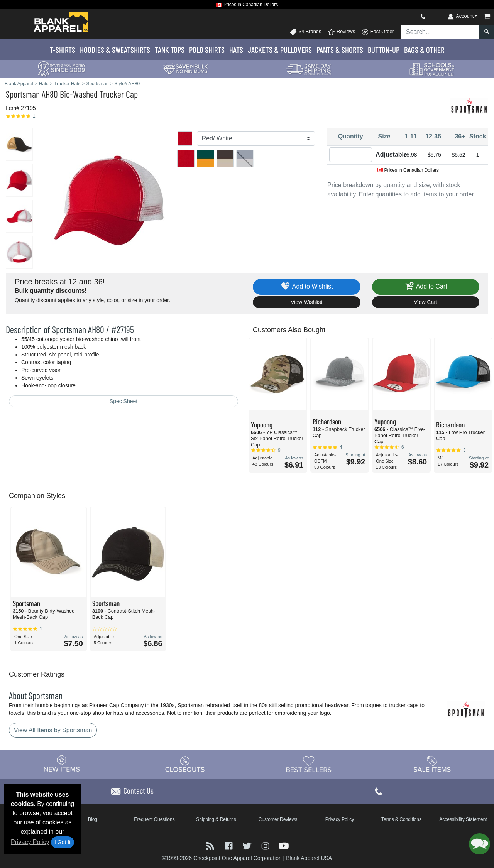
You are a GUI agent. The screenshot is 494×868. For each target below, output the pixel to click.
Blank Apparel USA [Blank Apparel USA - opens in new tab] (309, 858)
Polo (207, 50)
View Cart (426, 302)
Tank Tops (170, 50)
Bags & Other (424, 50)
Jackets (280, 50)
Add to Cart (426, 287)
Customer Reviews (278, 819)
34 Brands (305, 32)
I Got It (63, 842)
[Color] (256, 138)
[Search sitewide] (440, 32)
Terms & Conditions (401, 819)
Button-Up (384, 50)
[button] (480, 844)
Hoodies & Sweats (115, 50)
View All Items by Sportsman (53, 730)
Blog (93, 819)
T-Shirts (63, 50)
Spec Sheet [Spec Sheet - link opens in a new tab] (123, 401)
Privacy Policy (30, 842)
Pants (340, 50)
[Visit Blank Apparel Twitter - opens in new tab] (248, 845)
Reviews (341, 32)
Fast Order (378, 32)
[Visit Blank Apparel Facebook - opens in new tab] (230, 845)
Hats (236, 50)
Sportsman (23, 94)
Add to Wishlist (307, 287)
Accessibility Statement (463, 819)
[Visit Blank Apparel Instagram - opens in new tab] (266, 845)
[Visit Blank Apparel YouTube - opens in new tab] (284, 845)
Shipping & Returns (216, 819)
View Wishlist (306, 302)
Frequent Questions (154, 819)
